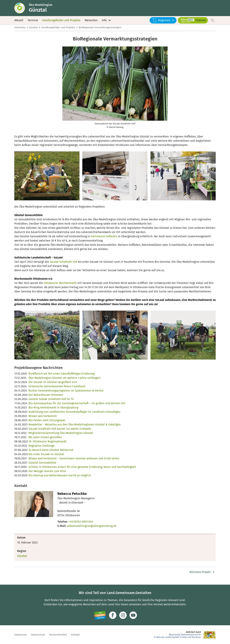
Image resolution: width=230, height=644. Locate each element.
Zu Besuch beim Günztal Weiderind (51, 452)
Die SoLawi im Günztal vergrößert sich (53, 384)
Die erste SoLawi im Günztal (46, 456)
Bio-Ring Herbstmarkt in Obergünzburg (53, 410)
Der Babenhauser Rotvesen (46, 397)
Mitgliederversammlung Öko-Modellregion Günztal (61, 435)
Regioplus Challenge (42, 448)
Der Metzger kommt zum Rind (47, 473)
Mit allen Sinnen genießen (45, 439)
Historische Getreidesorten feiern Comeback (57, 388)
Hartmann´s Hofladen (104, 238)
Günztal (33, 29)
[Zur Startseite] (22, 8)
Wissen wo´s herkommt (43, 418)
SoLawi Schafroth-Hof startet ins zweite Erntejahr (60, 431)
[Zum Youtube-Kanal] (133, 615)
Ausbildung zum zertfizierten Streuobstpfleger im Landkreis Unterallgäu (74, 414)
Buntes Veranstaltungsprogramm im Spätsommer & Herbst (66, 393)
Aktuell (19, 21)
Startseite (20, 29)
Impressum (21, 635)
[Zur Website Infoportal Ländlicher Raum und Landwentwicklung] (100, 615)
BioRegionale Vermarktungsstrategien (100, 29)
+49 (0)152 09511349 (81, 524)
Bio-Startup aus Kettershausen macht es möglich (60, 477)
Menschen (91, 21)
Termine (33, 21)
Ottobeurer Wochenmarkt (60, 285)
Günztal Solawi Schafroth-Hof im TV (51, 401)
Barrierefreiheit (58, 635)
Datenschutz (38, 635)
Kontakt (75, 635)
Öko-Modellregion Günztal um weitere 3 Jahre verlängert (64, 380)
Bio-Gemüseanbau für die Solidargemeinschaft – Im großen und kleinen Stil (77, 405)
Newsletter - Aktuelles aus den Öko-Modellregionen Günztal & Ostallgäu (74, 427)
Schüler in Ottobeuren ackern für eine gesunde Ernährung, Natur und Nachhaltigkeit (82, 469)
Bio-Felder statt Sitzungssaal (47, 422)
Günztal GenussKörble (42, 465)
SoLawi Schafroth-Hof (63, 264)
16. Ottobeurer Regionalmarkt (48, 444)
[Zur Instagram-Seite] (123, 615)
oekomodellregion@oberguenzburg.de (92, 528)
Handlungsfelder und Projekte (61, 21)
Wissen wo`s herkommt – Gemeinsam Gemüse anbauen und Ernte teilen (74, 461)
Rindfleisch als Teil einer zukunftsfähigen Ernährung (61, 376)
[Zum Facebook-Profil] (113, 615)
